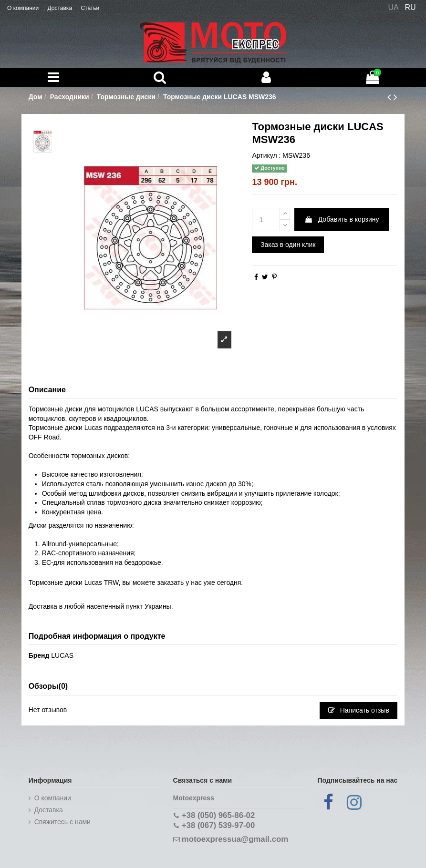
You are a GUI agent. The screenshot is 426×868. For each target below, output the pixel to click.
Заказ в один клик (288, 245)
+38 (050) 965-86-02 (218, 815)
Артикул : (266, 155)
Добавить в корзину (342, 219)
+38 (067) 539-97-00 (218, 825)
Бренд (39, 655)
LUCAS (62, 655)
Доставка (61, 8)
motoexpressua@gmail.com (235, 839)
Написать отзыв (359, 710)
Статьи (90, 8)
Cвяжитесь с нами (62, 822)
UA (393, 7)
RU (410, 7)
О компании (24, 8)
